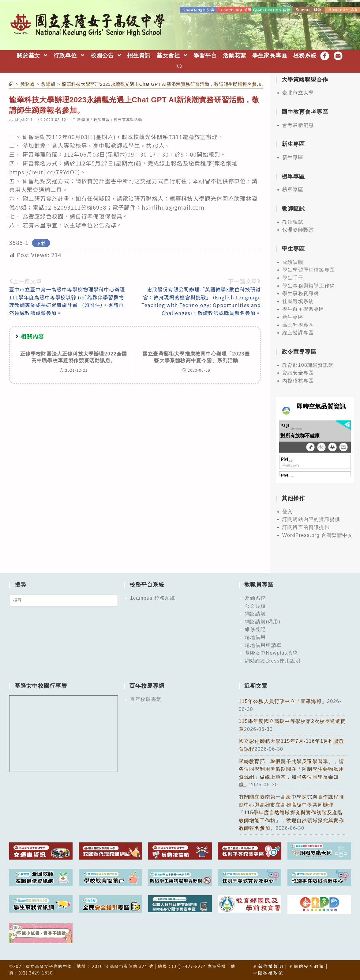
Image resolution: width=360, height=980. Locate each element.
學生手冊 (293, 277)
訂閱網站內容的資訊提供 (311, 519)
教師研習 (102, 119)
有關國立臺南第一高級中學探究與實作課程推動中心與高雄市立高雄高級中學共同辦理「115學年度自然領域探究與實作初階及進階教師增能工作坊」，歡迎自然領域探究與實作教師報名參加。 (291, 812)
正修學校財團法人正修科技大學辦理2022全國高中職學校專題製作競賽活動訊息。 (74, 357)
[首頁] (12, 84)
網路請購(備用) (263, 621)
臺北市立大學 (298, 92)
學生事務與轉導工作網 (309, 285)
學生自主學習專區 (303, 309)
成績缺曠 (293, 262)
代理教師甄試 (298, 229)
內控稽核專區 (298, 380)
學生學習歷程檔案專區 (309, 270)
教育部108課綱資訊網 (308, 365)
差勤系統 (255, 597)
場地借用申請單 (263, 645)
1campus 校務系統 (153, 597)
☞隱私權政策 (268, 972)
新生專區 (293, 157)
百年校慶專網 (146, 699)
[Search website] (180, 67)
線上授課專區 (298, 332)
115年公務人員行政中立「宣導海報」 (283, 701)
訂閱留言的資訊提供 (306, 527)
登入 (287, 511)
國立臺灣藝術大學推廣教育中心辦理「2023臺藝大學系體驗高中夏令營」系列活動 (196, 357)
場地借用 (255, 637)
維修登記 (255, 629)
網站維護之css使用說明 (273, 660)
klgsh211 (24, 119)
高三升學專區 (298, 324)
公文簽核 (255, 605)
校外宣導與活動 (128, 119)
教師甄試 (293, 221)
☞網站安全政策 (307, 966)
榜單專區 (293, 189)
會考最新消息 (298, 125)
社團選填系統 (298, 301)
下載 (41, 243)
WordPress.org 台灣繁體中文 (318, 535)
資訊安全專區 (298, 372)
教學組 (83, 119)
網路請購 (255, 613)
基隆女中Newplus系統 (271, 653)
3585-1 (19, 242)
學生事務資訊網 (301, 293)
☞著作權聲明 (268, 966)
